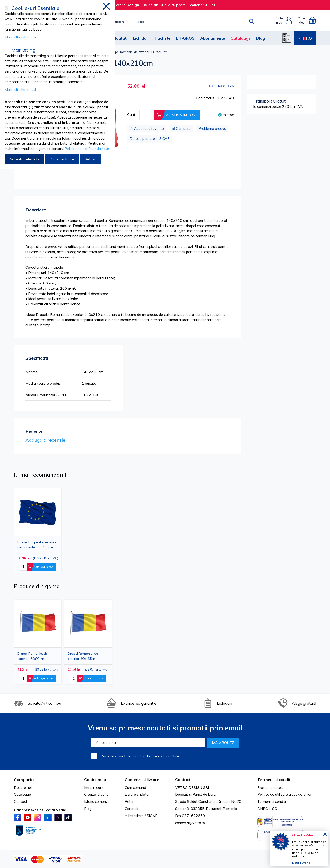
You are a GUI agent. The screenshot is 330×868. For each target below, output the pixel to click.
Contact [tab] (183, 780)
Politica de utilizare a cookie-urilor (284, 794)
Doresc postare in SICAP (150, 139)
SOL (276, 809)
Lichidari (141, 38)
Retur (129, 801)
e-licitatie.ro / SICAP (141, 816)
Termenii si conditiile (162, 756)
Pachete (163, 38)
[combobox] (170, 22)
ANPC (263, 809)
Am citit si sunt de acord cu (140, 756)
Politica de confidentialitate (87, 149)
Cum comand (135, 787)
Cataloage (241, 38)
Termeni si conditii (272, 801)
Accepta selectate (25, 159)
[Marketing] (6, 50)
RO (305, 38)
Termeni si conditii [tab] (275, 780)
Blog (261, 38)
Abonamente (213, 38)
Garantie (132, 809)
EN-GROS (185, 38)
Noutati (120, 38)
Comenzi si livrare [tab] (142, 780)
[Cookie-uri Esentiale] (6, 8)
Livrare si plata (137, 794)
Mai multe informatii (21, 37)
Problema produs (212, 128)
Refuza (91, 159)
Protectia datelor (271, 787)
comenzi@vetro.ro (190, 823)
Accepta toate (62, 159)
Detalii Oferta (301, 863)
